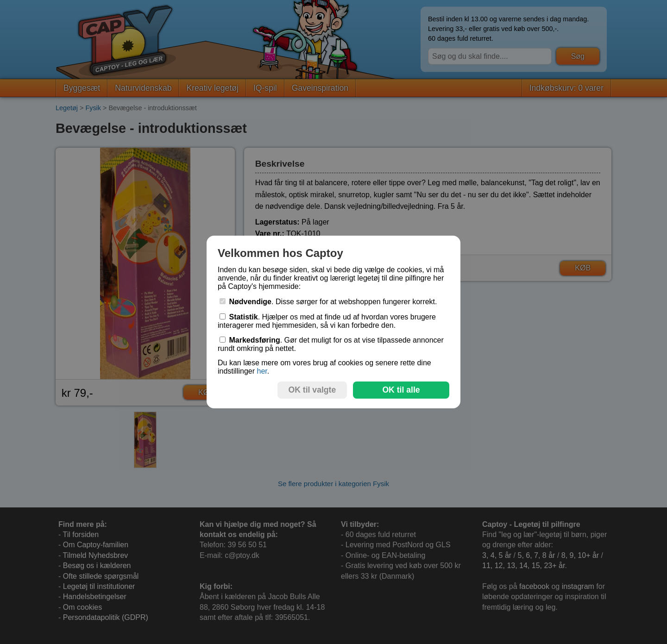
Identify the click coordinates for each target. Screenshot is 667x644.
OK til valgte (312, 390)
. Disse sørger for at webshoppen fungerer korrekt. (328, 302)
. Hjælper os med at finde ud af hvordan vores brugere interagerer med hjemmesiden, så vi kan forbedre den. (327, 321)
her (262, 371)
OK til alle (401, 390)
